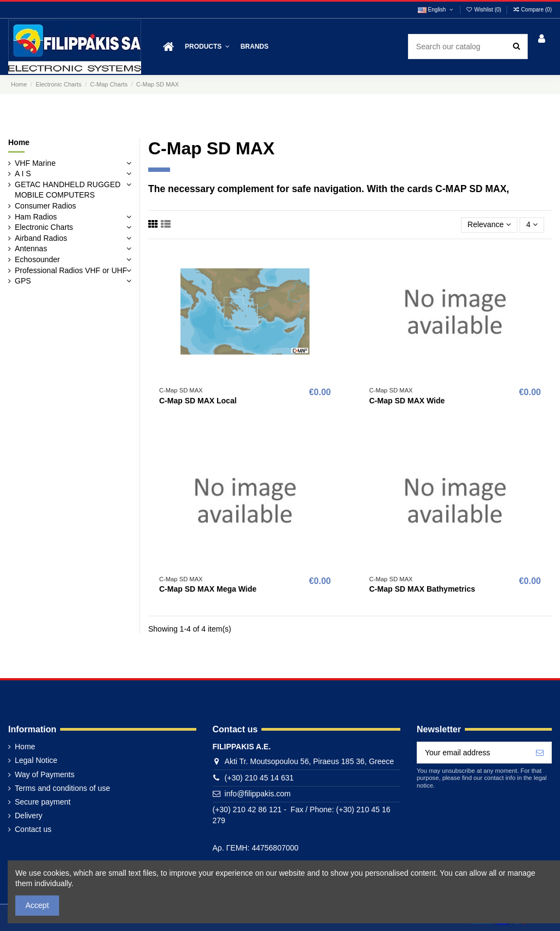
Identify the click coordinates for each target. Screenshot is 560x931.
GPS (23, 281)
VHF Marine (35, 163)
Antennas (31, 248)
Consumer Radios (45, 206)
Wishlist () (485, 10)
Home (19, 142)
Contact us (33, 829)
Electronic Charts (44, 227)
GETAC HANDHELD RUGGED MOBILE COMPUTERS (68, 190)
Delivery (29, 816)
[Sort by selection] (489, 225)
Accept (37, 905)
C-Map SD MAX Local (198, 401)
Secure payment (43, 802)
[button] (207, 47)
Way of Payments (45, 774)
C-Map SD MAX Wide (407, 401)
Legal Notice (36, 760)
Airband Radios (41, 238)
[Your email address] (473, 753)
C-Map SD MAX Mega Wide (208, 589)
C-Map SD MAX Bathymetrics (422, 589)
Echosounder (37, 259)
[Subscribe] (540, 753)
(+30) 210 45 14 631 (259, 778)
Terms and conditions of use (62, 788)
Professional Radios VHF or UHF (71, 270)
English (436, 10)
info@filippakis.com (258, 794)
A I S (23, 174)
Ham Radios (36, 217)
